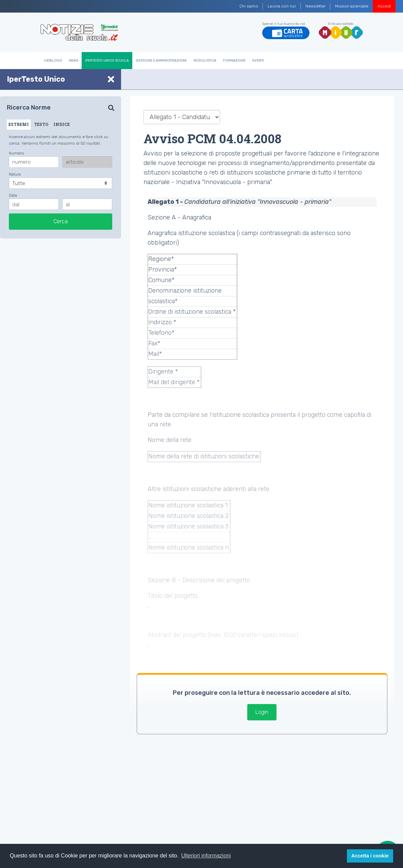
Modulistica (205, 61)
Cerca (61, 221)
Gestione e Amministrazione (161, 61)
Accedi (384, 6)
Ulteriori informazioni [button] (206, 856)
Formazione (234, 61)
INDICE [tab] (62, 124)
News (74, 61)
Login (262, 712)
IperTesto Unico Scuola (107, 61)
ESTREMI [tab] (19, 124)
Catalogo (53, 61)
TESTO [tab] (41, 124)
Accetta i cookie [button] (370, 856)
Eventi (258, 61)
